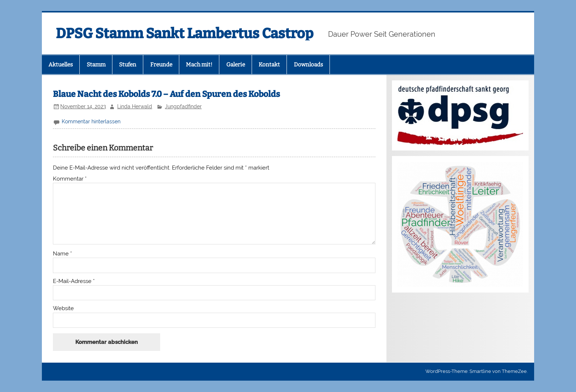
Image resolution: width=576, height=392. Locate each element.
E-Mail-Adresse (74, 281)
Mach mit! (199, 65)
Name (62, 254)
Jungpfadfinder (183, 106)
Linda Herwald (135, 106)
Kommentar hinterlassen (91, 121)
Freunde (161, 65)
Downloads (308, 65)
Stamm (96, 65)
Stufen (128, 65)
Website (63, 308)
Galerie (236, 65)
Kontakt (269, 65)
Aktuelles (61, 65)
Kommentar (70, 179)
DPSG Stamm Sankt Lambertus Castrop (185, 33)
